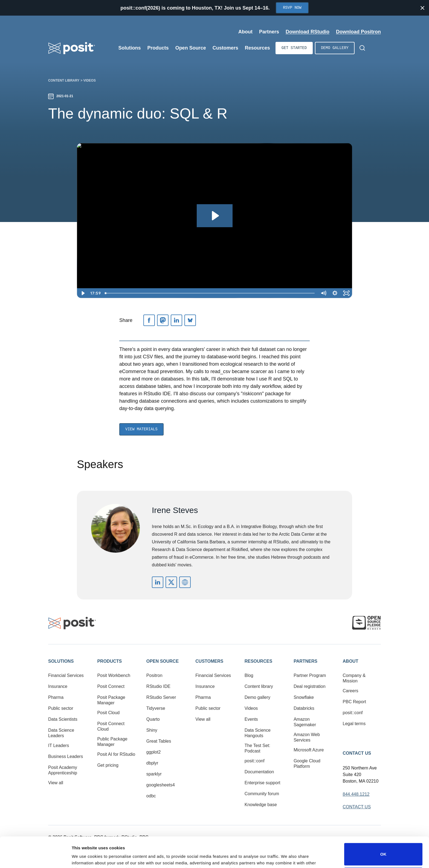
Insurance (58, 686)
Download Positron (358, 32)
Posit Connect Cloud (111, 726)
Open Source (163, 661)
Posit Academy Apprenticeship (63, 770)
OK (383, 826)
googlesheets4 (161, 785)
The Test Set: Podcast (257, 748)
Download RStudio (308, 32)
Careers (351, 691)
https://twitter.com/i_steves (171, 582)
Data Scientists (63, 719)
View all (56, 783)
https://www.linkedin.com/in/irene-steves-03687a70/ (158, 582)
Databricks (304, 708)
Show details (84, 856)
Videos (90, 80)
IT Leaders (59, 746)
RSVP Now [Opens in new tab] (292, 8)
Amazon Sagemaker (305, 722)
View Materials (141, 429)
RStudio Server (161, 697)
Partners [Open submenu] (269, 32)
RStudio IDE (158, 686)
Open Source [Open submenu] (191, 48)
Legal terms (354, 724)
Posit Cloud (108, 713)
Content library (64, 80)
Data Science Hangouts (258, 733)
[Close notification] (422, 8)
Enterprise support (263, 783)
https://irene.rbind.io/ (185, 582)
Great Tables (159, 741)
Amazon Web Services (307, 737)
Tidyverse (156, 708)
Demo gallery (335, 48)
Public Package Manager (112, 742)
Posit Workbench (114, 675)
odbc (151, 796)
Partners (305, 661)
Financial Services (66, 675)
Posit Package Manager (111, 700)
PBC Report (354, 702)
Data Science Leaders (61, 733)
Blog (249, 675)
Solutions (61, 661)
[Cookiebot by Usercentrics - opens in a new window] (35, 857)
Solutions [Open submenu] (130, 48)
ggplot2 (154, 752)
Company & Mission (354, 678)
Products (109, 661)
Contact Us (357, 753)
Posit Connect (111, 686)
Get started (294, 48)
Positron (154, 675)
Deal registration (310, 686)
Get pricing (108, 765)
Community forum (262, 794)
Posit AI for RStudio (116, 754)
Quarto (153, 719)
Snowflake (304, 697)
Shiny (152, 730)
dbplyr (152, 763)
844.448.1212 (356, 794)
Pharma (56, 697)
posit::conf (255, 761)
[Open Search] (362, 48)
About (351, 661)
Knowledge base (261, 805)
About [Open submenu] (245, 32)
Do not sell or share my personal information (383, 850)
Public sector (61, 708)
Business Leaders (66, 756)
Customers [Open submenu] (225, 48)
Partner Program (310, 675)
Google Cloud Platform (307, 764)
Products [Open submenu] (158, 48)
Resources (258, 661)
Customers (209, 661)
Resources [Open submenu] (257, 48)
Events (251, 719)
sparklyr (154, 774)
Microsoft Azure (309, 750)
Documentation (259, 772)
